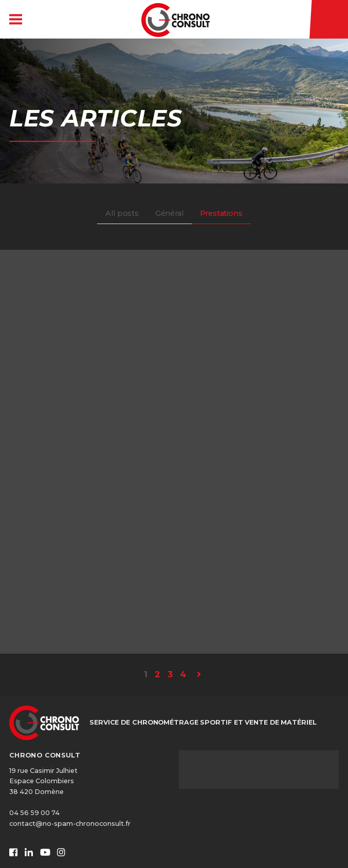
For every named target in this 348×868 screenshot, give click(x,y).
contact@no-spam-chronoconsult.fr (70, 824)
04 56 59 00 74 (34, 813)
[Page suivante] (199, 675)
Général (169, 213)
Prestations (221, 213)
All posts (122, 213)
